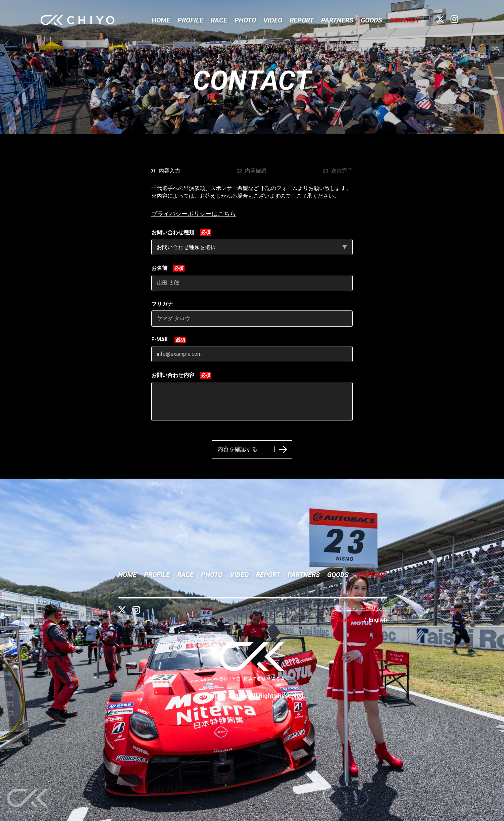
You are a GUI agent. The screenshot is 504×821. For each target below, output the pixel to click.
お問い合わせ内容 (173, 375)
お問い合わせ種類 (173, 232)
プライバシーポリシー (360, 608)
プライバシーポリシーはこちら (194, 214)
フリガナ (162, 304)
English (378, 620)
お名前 (159, 268)
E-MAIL (160, 340)
